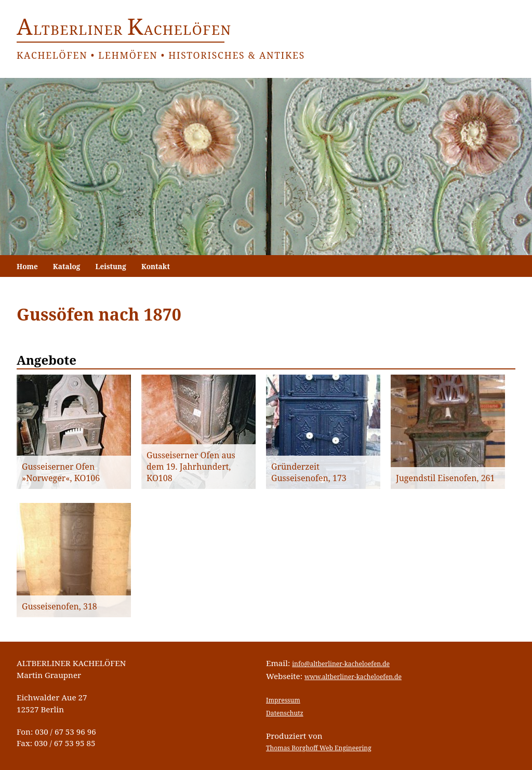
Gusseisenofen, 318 (59, 606)
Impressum (283, 700)
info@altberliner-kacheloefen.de (341, 664)
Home (27, 266)
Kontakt (156, 266)
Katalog (67, 266)
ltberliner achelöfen (124, 30)
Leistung (111, 266)
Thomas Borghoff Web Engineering (319, 748)
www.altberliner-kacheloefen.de (353, 677)
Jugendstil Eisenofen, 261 (445, 478)
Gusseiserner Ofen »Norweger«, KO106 (61, 472)
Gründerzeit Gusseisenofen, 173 (309, 472)
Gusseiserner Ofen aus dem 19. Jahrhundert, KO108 (191, 467)
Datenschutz (285, 713)
